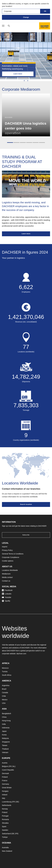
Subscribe (26, 535)
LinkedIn (7, 594)
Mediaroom (6, 574)
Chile (4, 696)
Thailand (5, 749)
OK (45, 11)
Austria (5, 763)
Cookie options (8, 561)
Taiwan (5, 745)
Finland (5, 777)
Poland (5, 812)
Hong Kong (6, 721)
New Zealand (7, 851)
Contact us (6, 581)
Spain (4, 827)
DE (17, 802)
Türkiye (5, 837)
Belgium (5, 766)
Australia (5, 847)
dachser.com (21, 654)
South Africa (7, 675)
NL (14, 766)
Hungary (5, 791)
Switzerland (6, 834)
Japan (4, 731)
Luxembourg (7, 802)
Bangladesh (6, 714)
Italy (4, 798)
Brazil (4, 689)
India (4, 724)
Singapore (6, 742)
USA (4, 703)
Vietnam (5, 752)
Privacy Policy (7, 550)
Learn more (18, 74)
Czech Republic (8, 770)
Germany (6, 784)
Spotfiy (6, 601)
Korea (4, 735)
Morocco (5, 668)
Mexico (5, 700)
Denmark (5, 773)
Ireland (5, 795)
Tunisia (5, 672)
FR (10, 766)
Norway (5, 809)
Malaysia (5, 738)
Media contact (7, 577)
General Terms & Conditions (13, 554)
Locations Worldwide (10, 570)
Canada (5, 693)
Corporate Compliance (11, 557)
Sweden (5, 830)
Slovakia (5, 823)
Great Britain (7, 788)
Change (26, 17)
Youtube (7, 597)
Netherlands (7, 805)
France (5, 781)
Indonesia (6, 728)
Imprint (5, 547)
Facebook (7, 590)
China (4, 717)
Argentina (6, 685)
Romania (5, 819)
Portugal (5, 816)
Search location (26, 504)
